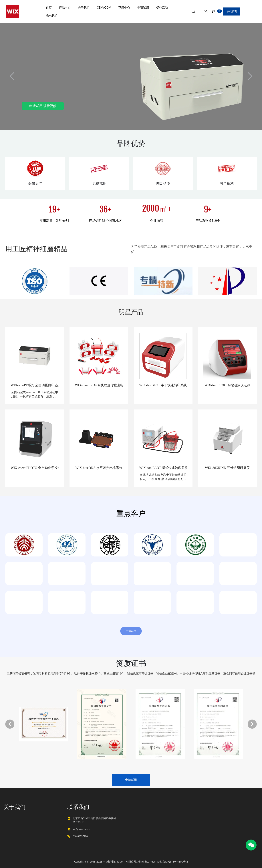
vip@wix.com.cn (82, 829)
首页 (49, 7)
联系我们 (52, 15)
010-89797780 (80, 836)
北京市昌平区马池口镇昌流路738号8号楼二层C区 (94, 820)
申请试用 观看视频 (43, 106)
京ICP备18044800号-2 (175, 862)
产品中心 (65, 7)
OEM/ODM (104, 7)
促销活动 (162, 7)
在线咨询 (232, 11)
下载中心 (124, 7)
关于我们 (84, 7)
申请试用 (143, 7)
